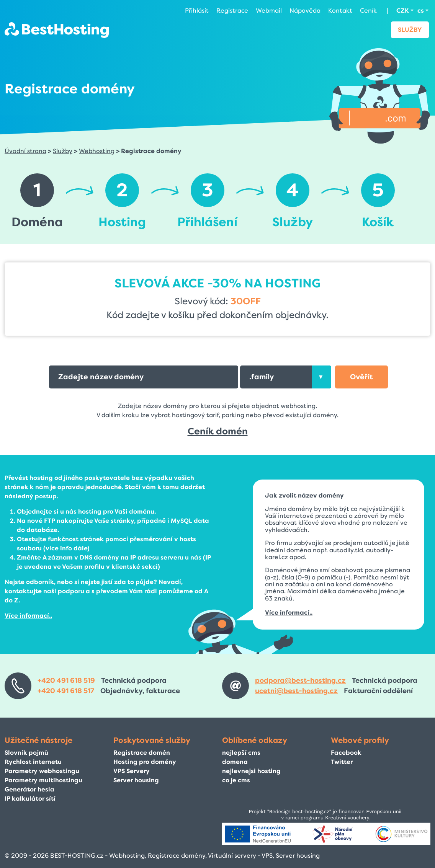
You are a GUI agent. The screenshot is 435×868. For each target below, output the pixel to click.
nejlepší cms (241, 753)
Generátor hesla (29, 789)
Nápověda (305, 11)
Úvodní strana (25, 151)
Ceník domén (218, 431)
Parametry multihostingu (43, 780)
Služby (410, 30)
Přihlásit (197, 11)
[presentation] (322, 377)
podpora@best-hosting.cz (300, 680)
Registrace (232, 11)
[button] (361, 377)
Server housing (136, 780)
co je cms (236, 780)
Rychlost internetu (33, 762)
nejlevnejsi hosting (251, 771)
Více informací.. (28, 616)
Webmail (269, 11)
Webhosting (97, 151)
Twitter (342, 762)
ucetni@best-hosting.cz (296, 691)
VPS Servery (132, 771)
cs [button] (421, 11)
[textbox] (285, 377)
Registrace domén (142, 753)
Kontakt (340, 11)
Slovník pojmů (26, 753)
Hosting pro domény (145, 762)
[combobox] (285, 377)
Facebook (346, 753)
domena (235, 762)
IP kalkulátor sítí (30, 799)
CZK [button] (403, 11)
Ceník (368, 11)
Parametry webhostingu (42, 771)
